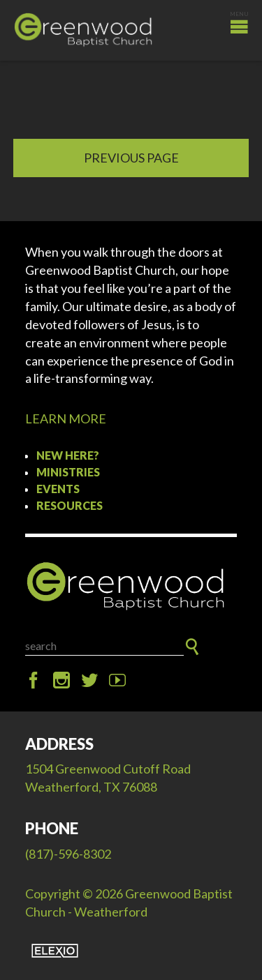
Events (58, 489)
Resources (70, 505)
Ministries (68, 472)
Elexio (55, 951)
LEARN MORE (66, 419)
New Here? (68, 455)
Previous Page (131, 158)
